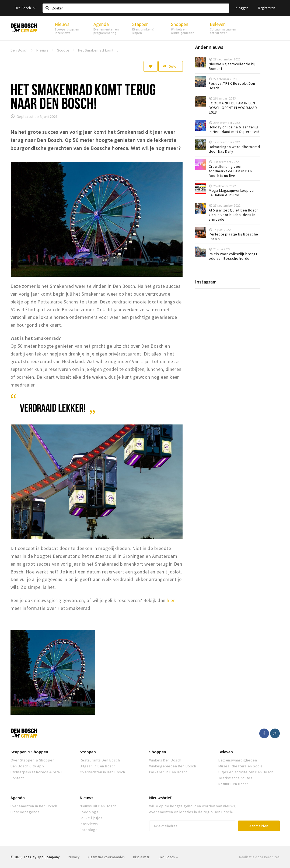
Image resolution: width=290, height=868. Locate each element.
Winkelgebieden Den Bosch (173, 766)
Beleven (226, 752)
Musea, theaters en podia (241, 766)
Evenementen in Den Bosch (34, 806)
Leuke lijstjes (91, 818)
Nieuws (86, 798)
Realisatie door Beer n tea (259, 857)
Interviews (89, 824)
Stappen (88, 752)
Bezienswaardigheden (238, 760)
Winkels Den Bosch (165, 760)
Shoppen (158, 752)
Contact (17, 778)
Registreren (267, 8)
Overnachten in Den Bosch (102, 772)
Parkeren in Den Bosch (168, 772)
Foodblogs (89, 812)
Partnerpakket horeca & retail (36, 772)
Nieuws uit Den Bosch (98, 806)
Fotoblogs (89, 830)
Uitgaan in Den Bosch (98, 766)
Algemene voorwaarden (106, 857)
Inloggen (242, 8)
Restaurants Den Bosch (100, 760)
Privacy (74, 857)
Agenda (18, 798)
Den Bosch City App (27, 766)
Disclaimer (141, 857)
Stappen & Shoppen (29, 752)
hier (171, 600)
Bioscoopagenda (25, 812)
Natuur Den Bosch (234, 784)
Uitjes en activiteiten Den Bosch (246, 772)
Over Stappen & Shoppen (33, 760)
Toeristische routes (235, 778)
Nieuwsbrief (160, 798)
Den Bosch (25, 8)
